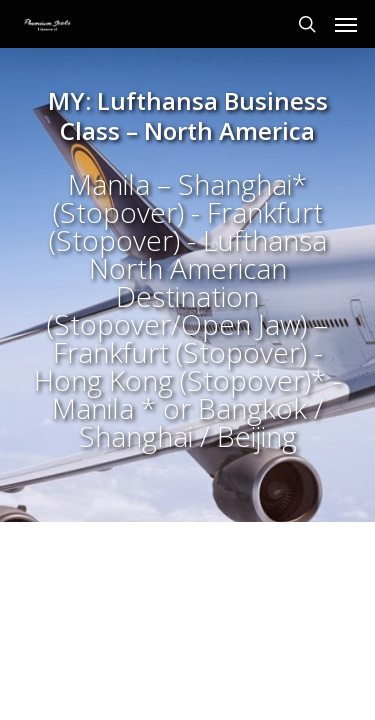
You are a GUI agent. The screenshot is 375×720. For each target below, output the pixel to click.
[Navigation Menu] (346, 24)
